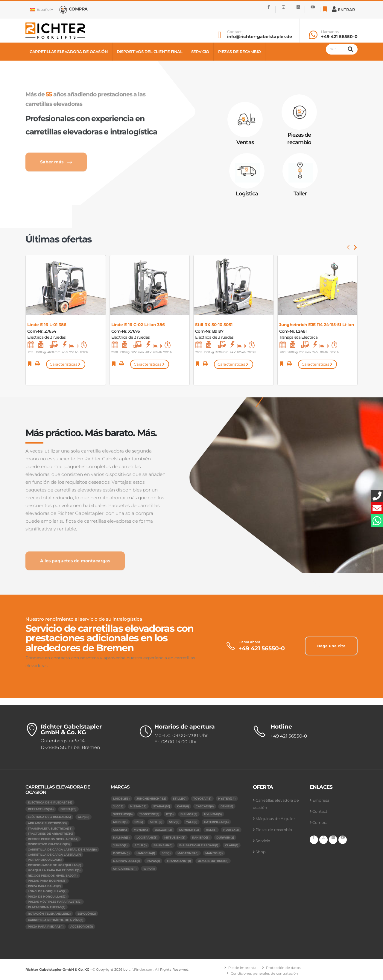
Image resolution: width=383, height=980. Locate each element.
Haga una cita (331, 646)
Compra (320, 823)
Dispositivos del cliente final (149, 52)
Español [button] (41, 9)
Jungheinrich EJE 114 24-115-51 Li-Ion (317, 325)
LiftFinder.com (141, 970)
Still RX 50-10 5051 (214, 325)
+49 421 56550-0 (339, 37)
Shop (63, 70)
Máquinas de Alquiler (275, 819)
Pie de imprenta (242, 968)
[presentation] (348, 248)
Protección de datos (283, 968)
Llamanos (330, 32)
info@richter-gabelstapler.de (260, 37)
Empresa (321, 800)
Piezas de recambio (240, 52)
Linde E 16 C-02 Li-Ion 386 (138, 325)
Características (66, 364)
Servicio (200, 52)
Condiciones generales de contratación (264, 973)
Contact (234, 32)
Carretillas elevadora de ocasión (69, 52)
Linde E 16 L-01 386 (47, 325)
